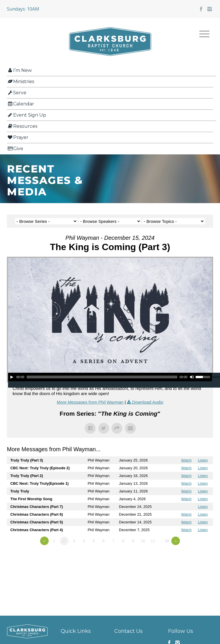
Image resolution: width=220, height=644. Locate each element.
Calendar (20, 104)
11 (153, 541)
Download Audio (148, 402)
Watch (186, 460)
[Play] (12, 377)
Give (15, 149)
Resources (22, 126)
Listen (203, 460)
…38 (165, 541)
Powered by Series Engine (192, 557)
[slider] (102, 377)
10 (143, 541)
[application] (110, 377)
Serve (17, 93)
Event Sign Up (26, 115)
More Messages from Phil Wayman (90, 402)
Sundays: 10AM (23, 9)
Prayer (18, 137)
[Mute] (192, 377)
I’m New (19, 70)
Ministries (20, 82)
